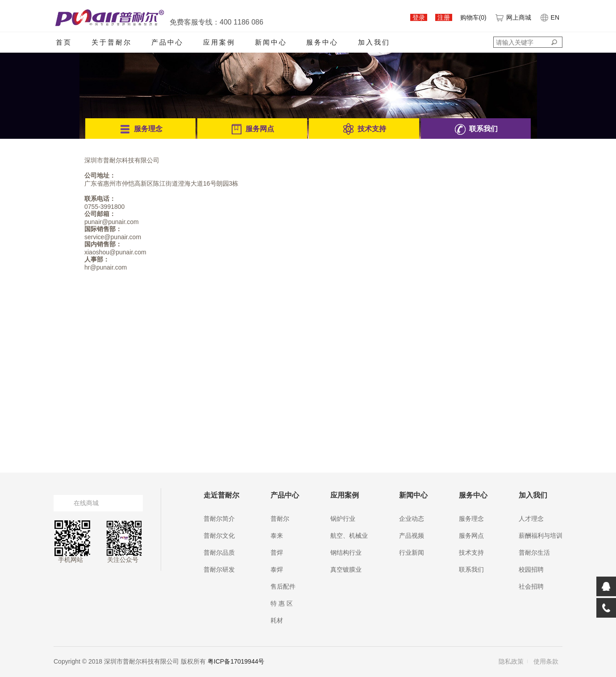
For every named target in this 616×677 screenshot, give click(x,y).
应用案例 (219, 42)
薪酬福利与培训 (541, 536)
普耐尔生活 (534, 552)
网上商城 (513, 17)
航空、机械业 (349, 536)
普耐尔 (280, 519)
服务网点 (471, 536)
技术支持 (471, 552)
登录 (419, 17)
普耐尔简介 (219, 519)
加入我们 (374, 42)
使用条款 (546, 661)
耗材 (277, 620)
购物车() (473, 17)
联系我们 (471, 569)
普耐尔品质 (219, 552)
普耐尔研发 (219, 569)
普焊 (277, 552)
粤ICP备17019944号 (236, 661)
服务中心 (322, 42)
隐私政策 (511, 661)
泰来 (277, 536)
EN (549, 17)
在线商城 (86, 503)
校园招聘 (531, 569)
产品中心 (167, 42)
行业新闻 (412, 552)
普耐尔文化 (219, 536)
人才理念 (531, 519)
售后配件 (283, 586)
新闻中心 (271, 42)
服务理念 (471, 519)
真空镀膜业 (346, 569)
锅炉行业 (343, 519)
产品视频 (412, 536)
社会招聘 (531, 586)
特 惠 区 (282, 603)
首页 (64, 42)
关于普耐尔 (112, 42)
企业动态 (412, 519)
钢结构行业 (346, 552)
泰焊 (277, 569)
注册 (444, 17)
